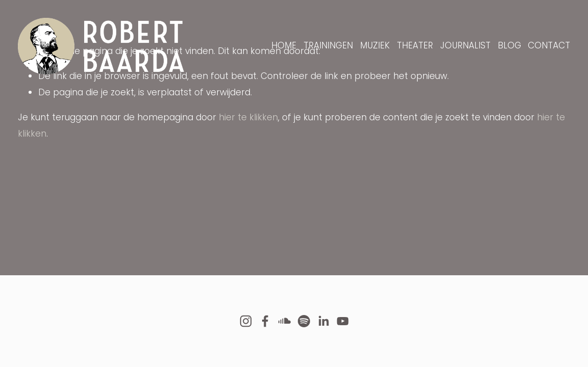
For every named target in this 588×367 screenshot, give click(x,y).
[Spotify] (304, 321)
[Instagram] (246, 321)
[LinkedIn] (323, 321)
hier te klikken (248, 117)
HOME (284, 45)
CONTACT (549, 45)
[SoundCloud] (285, 321)
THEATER (415, 45)
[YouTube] (343, 321)
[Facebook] (265, 321)
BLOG (509, 45)
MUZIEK (375, 45)
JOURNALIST (465, 45)
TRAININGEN (328, 45)
